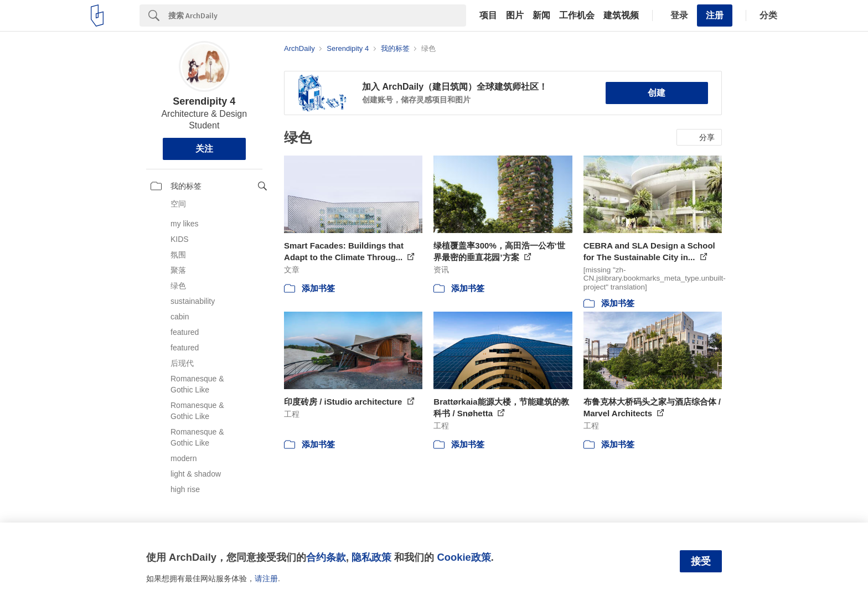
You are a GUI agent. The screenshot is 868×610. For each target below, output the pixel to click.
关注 (204, 149)
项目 (488, 15)
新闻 (541, 15)
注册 (715, 15)
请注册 (266, 578)
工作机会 (577, 15)
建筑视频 (621, 15)
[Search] (317, 15)
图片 (515, 15)
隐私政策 (371, 557)
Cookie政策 (464, 557)
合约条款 (326, 557)
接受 (701, 561)
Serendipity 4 (204, 101)
